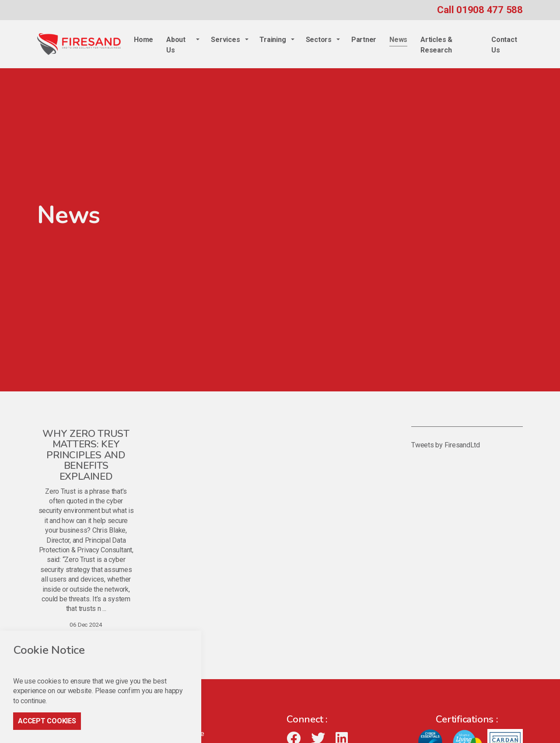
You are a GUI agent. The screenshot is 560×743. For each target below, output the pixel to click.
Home (143, 40)
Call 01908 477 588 (480, 10)
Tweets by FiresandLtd (446, 445)
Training (273, 40)
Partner (364, 40)
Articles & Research (436, 45)
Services (225, 40)
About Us (176, 45)
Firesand (79, 44)
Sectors (319, 40)
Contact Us (504, 45)
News (398, 40)
